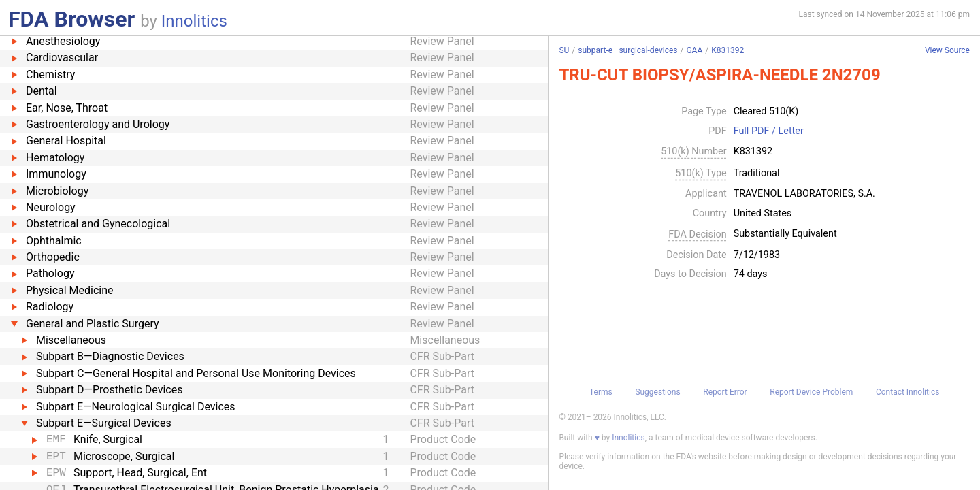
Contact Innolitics (908, 392)
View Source (947, 51)
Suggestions (657, 392)
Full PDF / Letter (769, 131)
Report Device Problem (811, 392)
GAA (694, 50)
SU (564, 50)
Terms (601, 392)
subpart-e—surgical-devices (627, 50)
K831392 (728, 50)
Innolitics (194, 21)
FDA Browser (71, 19)
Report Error (725, 392)
